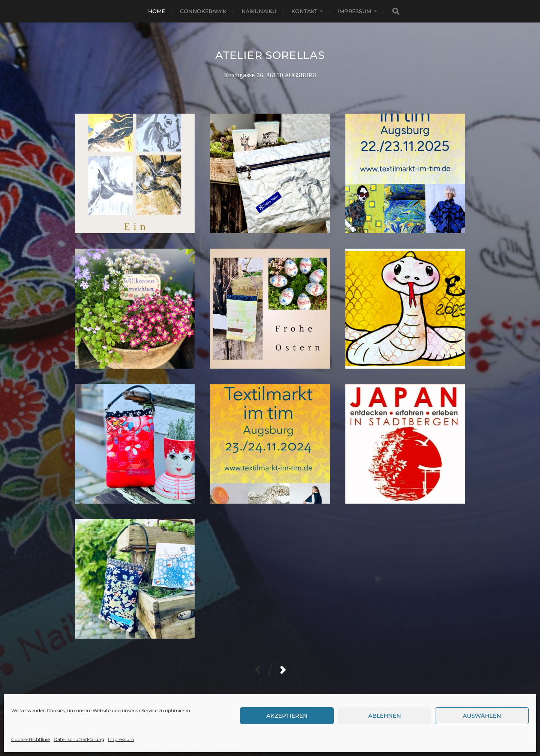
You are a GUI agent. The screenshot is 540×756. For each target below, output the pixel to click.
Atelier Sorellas (270, 55)
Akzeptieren (287, 716)
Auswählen (482, 716)
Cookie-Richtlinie (31, 739)
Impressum (121, 739)
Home (157, 11)
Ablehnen (385, 716)
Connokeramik (203, 11)
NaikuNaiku (259, 11)
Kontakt (304, 11)
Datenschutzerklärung (79, 739)
